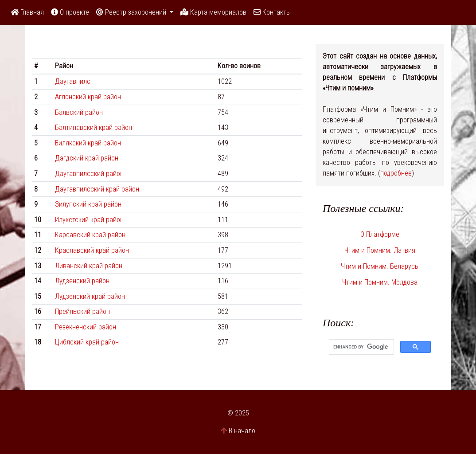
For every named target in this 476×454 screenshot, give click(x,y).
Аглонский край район (88, 97)
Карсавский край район (90, 235)
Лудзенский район (82, 281)
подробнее (396, 173)
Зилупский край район (88, 204)
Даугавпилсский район (89, 174)
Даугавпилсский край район (97, 189)
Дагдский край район (87, 158)
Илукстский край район (89, 220)
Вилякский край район (88, 143)
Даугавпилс (73, 81)
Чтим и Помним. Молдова (380, 282)
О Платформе (380, 234)
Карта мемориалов (213, 12)
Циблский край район (87, 342)
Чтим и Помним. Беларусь (380, 266)
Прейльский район (82, 311)
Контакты (272, 12)
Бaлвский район (79, 112)
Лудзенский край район (90, 296)
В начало (242, 431)
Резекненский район (86, 327)
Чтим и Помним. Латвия (380, 250)
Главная (27, 12)
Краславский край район (92, 250)
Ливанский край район (89, 266)
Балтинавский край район (94, 127)
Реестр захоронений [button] (132, 12)
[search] (361, 347)
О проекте (70, 12)
